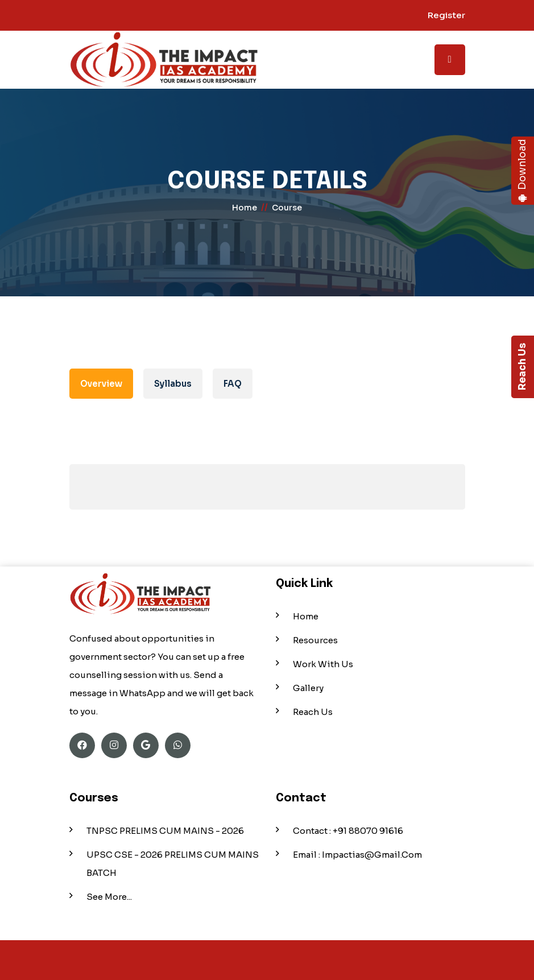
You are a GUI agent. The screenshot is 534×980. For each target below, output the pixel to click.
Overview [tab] (101, 384)
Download (522, 171)
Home (306, 616)
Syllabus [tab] (173, 384)
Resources (315, 640)
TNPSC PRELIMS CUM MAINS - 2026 (165, 831)
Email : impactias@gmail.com (357, 855)
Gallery (308, 688)
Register (446, 15)
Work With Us (323, 664)
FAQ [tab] (233, 384)
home (245, 208)
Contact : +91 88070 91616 (348, 831)
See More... (109, 897)
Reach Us (522, 367)
